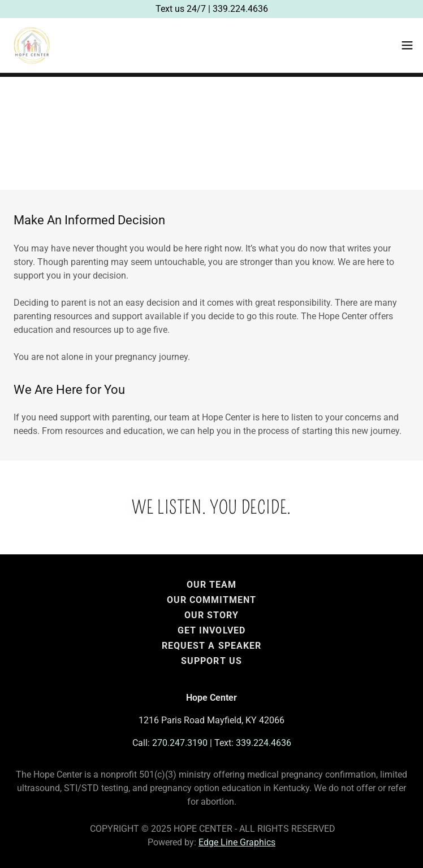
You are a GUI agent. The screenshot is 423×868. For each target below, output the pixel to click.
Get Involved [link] (211, 630)
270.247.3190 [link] (180, 743)
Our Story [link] (212, 615)
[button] (407, 45)
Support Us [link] (211, 661)
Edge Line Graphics (237, 842)
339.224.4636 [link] (264, 743)
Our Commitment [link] (212, 600)
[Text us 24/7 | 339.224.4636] (212, 9)
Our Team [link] (212, 585)
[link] (32, 45)
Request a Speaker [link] (211, 646)
